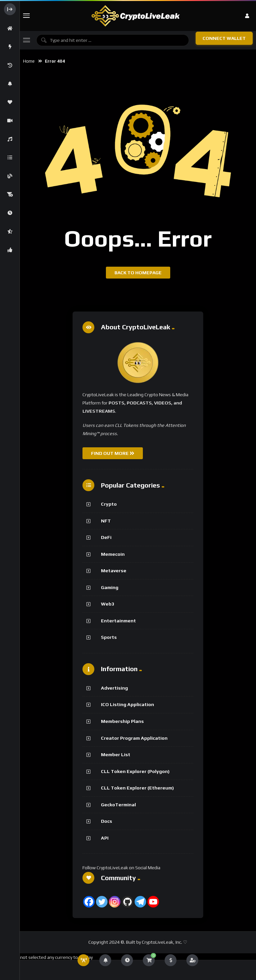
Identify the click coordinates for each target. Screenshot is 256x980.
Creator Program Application (134, 738)
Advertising (114, 688)
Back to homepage (138, 273)
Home (29, 61)
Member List (116, 755)
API (105, 838)
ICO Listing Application (128, 704)
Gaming (110, 587)
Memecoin (113, 554)
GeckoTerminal (118, 805)
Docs (107, 821)
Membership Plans (122, 721)
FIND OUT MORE (113, 453)
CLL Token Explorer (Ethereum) (137, 788)
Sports (109, 637)
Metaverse (114, 571)
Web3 (108, 604)
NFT (106, 521)
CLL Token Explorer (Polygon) (135, 771)
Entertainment (118, 621)
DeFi (106, 537)
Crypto (109, 504)
